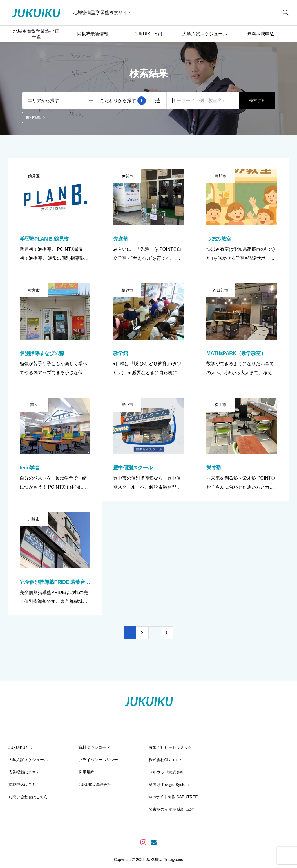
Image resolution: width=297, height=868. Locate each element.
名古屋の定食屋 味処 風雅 (171, 809)
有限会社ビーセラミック (170, 747)
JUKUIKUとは (148, 34)
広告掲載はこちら (24, 772)
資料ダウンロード (94, 747)
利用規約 (86, 772)
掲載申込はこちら (24, 785)
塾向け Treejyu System (169, 785)
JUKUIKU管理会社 (95, 785)
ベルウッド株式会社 (166, 772)
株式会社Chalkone (165, 760)
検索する (257, 100)
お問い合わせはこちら (28, 797)
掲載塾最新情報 (93, 34)
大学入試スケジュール (205, 34)
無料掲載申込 (261, 34)
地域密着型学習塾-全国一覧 (36, 34)
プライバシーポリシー (98, 760)
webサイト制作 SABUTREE (173, 797)
